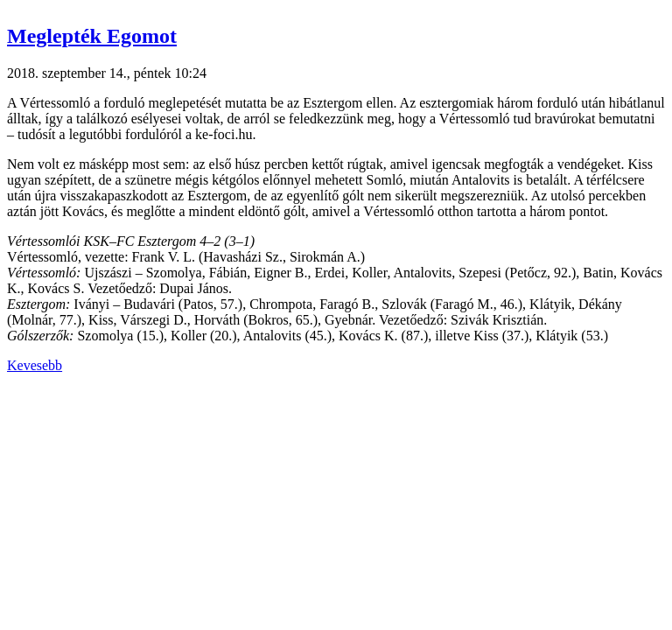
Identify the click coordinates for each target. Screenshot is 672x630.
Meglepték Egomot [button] (92, 36)
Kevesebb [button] (35, 365)
